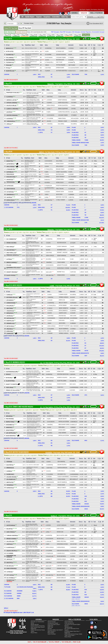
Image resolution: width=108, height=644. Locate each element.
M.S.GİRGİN (74, 562)
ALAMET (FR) (29, 562)
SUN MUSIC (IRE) (30, 250)
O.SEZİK (48, 243)
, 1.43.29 (76, 39)
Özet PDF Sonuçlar (65, 32)
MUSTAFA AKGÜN (62, 243)
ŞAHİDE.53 (32, 461)
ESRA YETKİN (60, 529)
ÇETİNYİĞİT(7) (11, 164)
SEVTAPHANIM (34, 199)
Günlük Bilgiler (30, 17)
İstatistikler (56, 17)
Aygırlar (67, 630)
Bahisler (50, 629)
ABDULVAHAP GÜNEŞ (64, 425)
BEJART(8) (10, 529)
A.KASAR (71, 60)
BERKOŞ (27, 60)
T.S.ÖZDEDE (74, 268)
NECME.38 (32, 305)
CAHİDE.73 (31, 179)
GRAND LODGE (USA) (35, 542)
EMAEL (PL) (30, 313)
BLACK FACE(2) (11, 275)
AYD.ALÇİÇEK (75, 118)
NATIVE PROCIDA (32, 263)
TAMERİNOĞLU (30, 312)
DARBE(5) (9, 471)
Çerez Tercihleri (52, 634)
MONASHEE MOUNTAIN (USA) (33, 390)
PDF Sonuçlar (55, 32)
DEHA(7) (8, 374)
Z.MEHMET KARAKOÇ (62, 566)
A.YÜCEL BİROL (61, 259)
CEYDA (31, 174)
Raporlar (39, 17)
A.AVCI (72, 541)
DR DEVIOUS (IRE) (36, 372)
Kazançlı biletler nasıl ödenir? (55, 630)
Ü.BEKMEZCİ (74, 422)
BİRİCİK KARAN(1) (12, 262)
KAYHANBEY (28, 66)
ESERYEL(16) (10, 321)
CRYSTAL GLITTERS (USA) (33, 385)
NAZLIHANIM (37, 102)
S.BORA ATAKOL (61, 547)
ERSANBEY (29, 309)
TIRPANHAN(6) (11, 182)
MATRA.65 (32, 331)
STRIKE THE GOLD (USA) (31, 553)
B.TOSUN (73, 572)
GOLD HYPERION (31, 425)
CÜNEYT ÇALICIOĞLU (62, 172)
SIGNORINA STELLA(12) (13, 268)
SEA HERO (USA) (35, 269)
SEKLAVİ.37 (27, 180)
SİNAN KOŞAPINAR (63, 109)
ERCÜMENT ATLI (62, 474)
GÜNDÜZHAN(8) (11, 303)
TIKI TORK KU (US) (31, 474)
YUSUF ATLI (60, 387)
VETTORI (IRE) (35, 94)
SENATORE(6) (10, 430)
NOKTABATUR (30, 480)
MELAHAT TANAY (61, 575)
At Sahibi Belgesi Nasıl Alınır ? (72, 631)
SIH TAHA (27, 51)
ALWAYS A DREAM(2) (13, 109)
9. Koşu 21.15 (77, 35)
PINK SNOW (35, 580)
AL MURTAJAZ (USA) (33, 539)
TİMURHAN (27, 176)
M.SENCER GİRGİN (62, 563)
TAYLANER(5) (10, 58)
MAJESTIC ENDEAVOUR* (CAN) (31, 260)
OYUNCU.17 (27, 170)
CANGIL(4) (10, 295)
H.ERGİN (73, 275)
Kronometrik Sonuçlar (98, 32)
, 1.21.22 (76, 84)
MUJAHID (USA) (30, 371)
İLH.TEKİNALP (72, 177)
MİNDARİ (33, 275)
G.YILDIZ (50, 300)
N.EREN (48, 559)
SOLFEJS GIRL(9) (11, 105)
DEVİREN (28, 333)
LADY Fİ (37, 252)
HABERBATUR (28, 70)
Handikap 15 (54, 516)
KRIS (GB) (35, 381)
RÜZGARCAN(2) (11, 177)
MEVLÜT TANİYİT (63, 303)
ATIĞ (26, 71)
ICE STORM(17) (11, 578)
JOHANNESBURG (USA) (31, 534)
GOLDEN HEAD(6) (12, 477)
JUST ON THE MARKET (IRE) (33, 115)
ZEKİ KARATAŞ (61, 462)
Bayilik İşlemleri (35, 624)
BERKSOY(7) (10, 48)
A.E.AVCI (72, 468)
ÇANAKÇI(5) (10, 333)
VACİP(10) (9, 197)
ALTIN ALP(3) (10, 51)
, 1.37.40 (76, 453)
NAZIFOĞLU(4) (10, 71)
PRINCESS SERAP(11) (13, 255)
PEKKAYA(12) (10, 174)
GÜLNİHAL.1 (32, 197)
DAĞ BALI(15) (10, 318)
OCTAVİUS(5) (10, 192)
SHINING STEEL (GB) (30, 565)
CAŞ (27, 311)
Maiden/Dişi (51, 84)
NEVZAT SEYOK (63, 419)
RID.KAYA (48, 578)
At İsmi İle (90, 17)
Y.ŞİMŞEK (71, 179)
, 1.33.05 (76, 363)
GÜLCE (32, 160)
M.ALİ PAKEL (59, 161)
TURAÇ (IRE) (29, 245)
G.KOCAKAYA (49, 57)
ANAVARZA (28, 65)
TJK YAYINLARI (66, 642)
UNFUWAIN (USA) (37, 419)
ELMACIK (28, 529)
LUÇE (40, 432)
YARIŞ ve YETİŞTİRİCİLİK (96, 13)
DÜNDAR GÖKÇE (61, 568)
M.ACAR (71, 192)
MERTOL (37, 51)
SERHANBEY (28, 63)
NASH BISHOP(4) (11, 436)
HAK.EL (72, 250)
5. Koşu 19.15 (42, 35)
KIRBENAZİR (35, 70)
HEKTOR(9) (10, 308)
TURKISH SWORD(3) (12, 535)
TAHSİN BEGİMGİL (61, 556)
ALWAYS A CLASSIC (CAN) (32, 96)
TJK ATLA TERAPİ (54, 642)
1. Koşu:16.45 (8, 39)
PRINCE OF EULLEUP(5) (13, 390)
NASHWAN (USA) (31, 427)
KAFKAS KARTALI (30, 111)
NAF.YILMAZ (72, 65)
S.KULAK (72, 372)
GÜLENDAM (37, 315)
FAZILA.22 (32, 185)
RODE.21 (31, 48)
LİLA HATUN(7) (11, 250)
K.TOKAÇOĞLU (49, 62)
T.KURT (70, 51)
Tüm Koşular (86, 35)
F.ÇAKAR (47, 71)
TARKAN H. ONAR (62, 121)
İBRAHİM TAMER (60, 169)
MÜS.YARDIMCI (74, 305)
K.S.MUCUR (72, 189)
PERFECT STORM (30, 577)
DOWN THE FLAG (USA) (32, 416)
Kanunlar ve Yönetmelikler (38, 622)
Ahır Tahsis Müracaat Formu (72, 629)
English (88, 10)
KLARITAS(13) (10, 547)
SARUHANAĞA (30, 294)
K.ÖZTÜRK (73, 551)
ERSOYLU (27, 189)
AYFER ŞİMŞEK (63, 305)
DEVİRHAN (27, 160)
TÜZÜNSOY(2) (10, 62)
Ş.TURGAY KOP (60, 51)
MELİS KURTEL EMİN (64, 331)
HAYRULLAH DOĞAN (64, 422)
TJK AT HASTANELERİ (40, 642)
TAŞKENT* (29, 327)
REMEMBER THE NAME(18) (11, 556)
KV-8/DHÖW (49, 453)
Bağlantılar (34, 629)
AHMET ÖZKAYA (61, 572)
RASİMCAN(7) (10, 474)
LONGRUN (28, 275)
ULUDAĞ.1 (29, 483)
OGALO (37, 265)
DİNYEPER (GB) (30, 102)
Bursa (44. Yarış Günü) (25, 28)
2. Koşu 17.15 (16, 35)
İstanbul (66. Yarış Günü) (11, 28)
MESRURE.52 (35, 54)
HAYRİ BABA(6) (11, 525)
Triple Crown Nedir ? (70, 635)
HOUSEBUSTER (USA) (32, 98)
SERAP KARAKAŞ (62, 100)
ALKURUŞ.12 (28, 183)
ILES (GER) (39, 435)
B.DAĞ (70, 172)
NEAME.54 (32, 60)
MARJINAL (28, 272)
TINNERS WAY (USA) (34, 256)
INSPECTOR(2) (10, 422)
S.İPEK (49, 109)
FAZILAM (35, 467)
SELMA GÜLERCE (62, 384)
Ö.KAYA (47, 174)
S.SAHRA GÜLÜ (61, 390)
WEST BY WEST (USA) (31, 255)
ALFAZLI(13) (10, 186)
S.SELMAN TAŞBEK (61, 58)
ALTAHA (28, 299)
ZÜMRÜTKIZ (29, 388)
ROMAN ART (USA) (31, 114)
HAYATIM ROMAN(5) (12, 115)
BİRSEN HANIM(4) (12, 539)
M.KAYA (49, 121)
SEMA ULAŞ (62, 300)
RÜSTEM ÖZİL (62, 316)
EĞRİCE (27, 174)
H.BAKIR (73, 100)
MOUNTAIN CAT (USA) (31, 92)
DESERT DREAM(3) (12, 272)
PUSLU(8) (9, 65)
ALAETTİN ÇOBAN (62, 381)
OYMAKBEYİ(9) (11, 169)
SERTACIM (34, 191)
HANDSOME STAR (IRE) (31, 271)
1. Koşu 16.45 (8, 35)
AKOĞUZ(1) (10, 316)
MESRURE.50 (34, 57)
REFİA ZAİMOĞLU (63, 311)
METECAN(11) (10, 326)
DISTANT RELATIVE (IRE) (32, 387)
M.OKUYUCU (72, 71)
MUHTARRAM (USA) (33, 532)
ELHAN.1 (28, 295)
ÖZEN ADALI (62, 427)
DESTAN (31, 465)
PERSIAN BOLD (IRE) (32, 428)
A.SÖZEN (49, 100)
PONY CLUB (77, 642)
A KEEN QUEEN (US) (34, 487)
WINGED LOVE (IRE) (33, 545)
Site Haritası (94, 10)
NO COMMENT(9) (11, 239)
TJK (22, 17)
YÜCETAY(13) (10, 311)
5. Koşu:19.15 (8, 285)
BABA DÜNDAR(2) (11, 568)
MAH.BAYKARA (74, 265)
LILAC (36, 249)
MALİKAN (34, 484)
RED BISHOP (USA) (30, 249)
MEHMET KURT (61, 239)
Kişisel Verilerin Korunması (38, 626)
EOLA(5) (9, 265)
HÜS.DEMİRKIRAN (74, 186)
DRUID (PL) (28, 57)
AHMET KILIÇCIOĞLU (64, 416)
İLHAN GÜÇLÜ (61, 471)
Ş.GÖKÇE (48, 568)
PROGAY (28, 581)
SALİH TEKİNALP (60, 177)
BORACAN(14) (11, 200)
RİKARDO (27, 171)
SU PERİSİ (34, 308)
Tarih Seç (19, 23)
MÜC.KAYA (73, 316)
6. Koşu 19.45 (51, 35)
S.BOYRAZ (48, 68)
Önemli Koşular (52, 622)
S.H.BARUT (73, 532)
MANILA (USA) (29, 531)
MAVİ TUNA (29, 308)
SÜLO (27, 62)
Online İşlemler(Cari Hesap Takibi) (73, 634)
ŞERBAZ (27, 67)
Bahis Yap (65, 17)
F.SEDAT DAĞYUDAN (64, 318)
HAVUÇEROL (29, 301)
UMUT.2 (26, 192)
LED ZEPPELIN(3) (11, 433)
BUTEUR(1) (9, 378)
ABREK (27, 569)
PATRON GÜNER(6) (12, 103)
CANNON (28, 568)
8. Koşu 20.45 (69, 35)
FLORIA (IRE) (29, 391)
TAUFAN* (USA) (33, 431)
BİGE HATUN (32, 166)
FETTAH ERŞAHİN (61, 65)
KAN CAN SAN (28, 54)
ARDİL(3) (9, 124)
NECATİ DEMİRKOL (61, 48)
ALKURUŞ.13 (28, 55)
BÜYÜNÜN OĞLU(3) (12, 297)
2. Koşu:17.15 (8, 84)
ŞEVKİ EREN (59, 194)
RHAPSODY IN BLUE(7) (13, 92)
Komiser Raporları (86, 32)
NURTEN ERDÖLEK (62, 468)
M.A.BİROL (74, 124)
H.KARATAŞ (48, 48)
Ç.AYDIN (71, 200)
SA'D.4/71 (27, 68)
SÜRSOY (32, 188)
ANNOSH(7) (9, 427)
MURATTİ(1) (10, 161)
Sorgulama (47, 17)
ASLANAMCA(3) (11, 479)
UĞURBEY (29, 321)
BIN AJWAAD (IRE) (31, 105)
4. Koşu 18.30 (33, 35)
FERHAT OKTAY (60, 192)
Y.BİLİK (47, 65)
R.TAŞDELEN (48, 186)
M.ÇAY (70, 55)
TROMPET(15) (10, 580)
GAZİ (29, 642)
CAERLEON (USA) (35, 551)
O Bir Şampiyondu (69, 623)
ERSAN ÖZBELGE (61, 578)
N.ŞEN (47, 51)
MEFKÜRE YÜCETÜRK (62, 197)
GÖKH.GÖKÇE (51, 105)
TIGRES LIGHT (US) (29, 169)
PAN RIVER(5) (10, 419)
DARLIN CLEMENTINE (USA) (32, 377)
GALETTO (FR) (29, 266)
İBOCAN (27, 48)
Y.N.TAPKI (74, 103)
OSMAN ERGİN (61, 275)
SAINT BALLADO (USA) (35, 122)
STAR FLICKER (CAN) (33, 535)
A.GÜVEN (72, 390)
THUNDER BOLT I (30, 238)
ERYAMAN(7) (10, 300)
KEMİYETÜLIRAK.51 (34, 302)
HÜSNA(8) (9, 462)
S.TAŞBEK (71, 57)
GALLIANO (37, 559)
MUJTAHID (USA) (31, 112)
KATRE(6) (9, 259)
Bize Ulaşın (101, 10)
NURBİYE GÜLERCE (62, 378)
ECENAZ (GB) (33, 123)
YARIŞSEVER (84, 13)
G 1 (41, 407)
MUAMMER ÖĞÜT (62, 250)
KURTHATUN (37, 294)
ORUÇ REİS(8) (11, 167)
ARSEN (28, 123)
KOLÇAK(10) (10, 305)
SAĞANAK (29, 318)
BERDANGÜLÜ (37, 312)
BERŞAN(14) (10, 313)
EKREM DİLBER (60, 68)
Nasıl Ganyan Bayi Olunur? (38, 627)
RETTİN (27, 525)
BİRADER (27, 163)
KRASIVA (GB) (29, 547)
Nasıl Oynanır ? (52, 631)
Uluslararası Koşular (53, 623)
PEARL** (36, 538)
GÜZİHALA (28, 269)
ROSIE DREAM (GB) (31, 109)
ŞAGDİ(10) (9, 112)
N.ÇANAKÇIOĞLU (49, 188)
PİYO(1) (8, 68)
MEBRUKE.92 (33, 320)
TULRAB (27, 186)
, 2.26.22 (76, 407)
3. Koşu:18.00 (8, 152)
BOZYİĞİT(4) (10, 465)
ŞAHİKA (33, 318)
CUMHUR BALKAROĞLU (64, 112)
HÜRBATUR (29, 482)
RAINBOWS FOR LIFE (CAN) (32, 573)
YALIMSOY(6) (10, 55)
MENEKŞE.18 (33, 67)
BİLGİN (28, 305)
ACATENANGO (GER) (32, 436)
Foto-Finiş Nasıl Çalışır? (54, 624)
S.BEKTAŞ (71, 197)
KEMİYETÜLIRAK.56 (31, 471)
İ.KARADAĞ (73, 547)
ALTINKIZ (32, 51)
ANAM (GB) (38, 427)
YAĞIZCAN (28, 259)
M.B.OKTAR (73, 544)
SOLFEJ (37, 105)
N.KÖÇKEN (74, 121)
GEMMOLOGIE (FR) (31, 384)
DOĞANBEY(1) (10, 425)
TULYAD (38, 333)
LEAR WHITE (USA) (31, 430)
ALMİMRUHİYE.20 (32, 62)
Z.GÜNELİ (71, 48)
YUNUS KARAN (61, 262)
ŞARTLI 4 (42, 152)
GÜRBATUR (27, 200)
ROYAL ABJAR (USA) (31, 99)
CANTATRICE (29, 566)
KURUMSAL (75, 13)
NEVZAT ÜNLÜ (60, 539)
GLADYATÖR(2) (10, 381)
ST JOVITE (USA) (34, 119)
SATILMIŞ (38, 415)
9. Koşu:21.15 (8, 515)
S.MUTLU (73, 539)
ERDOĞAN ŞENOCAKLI (63, 374)
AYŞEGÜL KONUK (61, 559)
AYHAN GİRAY (62, 430)
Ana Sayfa (83, 10)
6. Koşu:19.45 (9, 362)
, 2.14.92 (76, 152)
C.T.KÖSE (72, 471)
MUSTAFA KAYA (60, 60)
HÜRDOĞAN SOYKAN (62, 544)
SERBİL (31, 297)
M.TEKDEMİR (74, 566)
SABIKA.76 (32, 163)
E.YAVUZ (47, 177)
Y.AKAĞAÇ (50, 124)
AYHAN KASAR (61, 485)
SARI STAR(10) (11, 532)
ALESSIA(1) (10, 118)
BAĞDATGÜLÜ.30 (35, 65)
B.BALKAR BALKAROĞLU (63, 551)
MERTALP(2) (10, 482)
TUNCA (26, 172)
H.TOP (72, 331)
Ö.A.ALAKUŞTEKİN (74, 68)
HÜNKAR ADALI (60, 179)
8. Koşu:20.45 (9, 452)
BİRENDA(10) (10, 468)
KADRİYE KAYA (63, 313)
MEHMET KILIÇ (61, 272)
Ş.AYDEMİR (74, 430)
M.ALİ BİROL (61, 124)
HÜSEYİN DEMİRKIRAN (62, 186)
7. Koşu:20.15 (8, 407)
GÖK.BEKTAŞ (48, 200)
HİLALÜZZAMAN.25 (29, 161)
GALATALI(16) (10, 541)
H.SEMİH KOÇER (63, 294)
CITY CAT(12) (10, 575)
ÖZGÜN (26, 179)
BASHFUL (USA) (30, 97)
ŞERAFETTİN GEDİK (62, 265)
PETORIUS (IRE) (37, 391)
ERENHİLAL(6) (11, 323)
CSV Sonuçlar (76, 32)
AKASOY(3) (10, 180)
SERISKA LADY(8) (12, 100)
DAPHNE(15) (10, 172)
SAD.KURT (49, 272)
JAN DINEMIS (38, 111)
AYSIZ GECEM (34, 568)
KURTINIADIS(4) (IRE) (12, 372)
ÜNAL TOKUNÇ (60, 189)
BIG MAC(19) (10, 566)
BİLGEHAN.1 (34, 170)
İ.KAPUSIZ (73, 272)
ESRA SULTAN (33, 171)
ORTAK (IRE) (29, 544)
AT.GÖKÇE (71, 164)
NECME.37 (31, 311)
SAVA (35, 48)
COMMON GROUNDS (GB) (32, 124)
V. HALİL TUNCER (60, 200)
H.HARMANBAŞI (75, 239)
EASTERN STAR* (36, 388)
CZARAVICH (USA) (35, 557)
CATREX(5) (10, 572)
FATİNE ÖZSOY (60, 164)
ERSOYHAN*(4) (11, 189)
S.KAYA (47, 60)
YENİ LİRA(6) (10, 387)
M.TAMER (71, 169)
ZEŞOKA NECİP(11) (12, 551)
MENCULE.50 (29, 475)
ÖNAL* (37, 331)
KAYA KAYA (62, 320)
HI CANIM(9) (10, 553)
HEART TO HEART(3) (12, 384)
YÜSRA (32, 176)
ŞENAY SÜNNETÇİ (63, 308)
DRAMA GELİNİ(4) (11, 243)
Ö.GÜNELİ (74, 97)
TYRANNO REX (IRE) (30, 572)
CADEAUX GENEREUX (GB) (34, 109)
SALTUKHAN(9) (10, 60)
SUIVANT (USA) (34, 529)
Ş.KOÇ (72, 321)
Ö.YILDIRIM (48, 55)
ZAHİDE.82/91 (34, 325)
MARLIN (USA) (29, 377)
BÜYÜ (28, 297)
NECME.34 (33, 299)
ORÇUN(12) (10, 329)
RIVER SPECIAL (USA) (31, 242)
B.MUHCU (47, 180)
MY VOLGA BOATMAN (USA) (34, 105)
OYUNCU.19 (35, 482)
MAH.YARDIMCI (74, 326)
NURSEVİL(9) (10, 488)
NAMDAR (38, 318)
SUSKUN (33, 477)
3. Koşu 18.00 (25, 35)
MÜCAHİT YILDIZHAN (64, 326)
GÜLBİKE (33, 479)
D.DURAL (73, 578)
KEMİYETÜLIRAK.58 (33, 182)
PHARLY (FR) (39, 425)
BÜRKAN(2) (10, 331)
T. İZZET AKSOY (62, 97)
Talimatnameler (69, 627)
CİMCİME (28, 243)
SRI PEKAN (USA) (31, 415)
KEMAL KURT (60, 372)
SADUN (35, 174)
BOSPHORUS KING (30, 541)
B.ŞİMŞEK (73, 308)
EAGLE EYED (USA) (31, 118)
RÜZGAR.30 (29, 306)
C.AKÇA (73, 105)
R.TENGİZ (73, 581)
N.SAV (72, 259)
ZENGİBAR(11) (11, 194)
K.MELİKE (73, 253)
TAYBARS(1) (10, 485)
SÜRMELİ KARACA (63, 297)
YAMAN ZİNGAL (62, 118)
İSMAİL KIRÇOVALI (61, 541)
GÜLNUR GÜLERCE (61, 55)
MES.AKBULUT (74, 262)
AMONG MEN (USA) (30, 253)
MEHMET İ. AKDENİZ (62, 252)
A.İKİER (73, 93)
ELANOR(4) (10, 97)
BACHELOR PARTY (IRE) (33, 433)
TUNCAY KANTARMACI (63, 477)
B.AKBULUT (74, 425)
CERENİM (32, 323)
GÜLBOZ (33, 333)
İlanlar (32, 623)
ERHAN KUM (60, 532)
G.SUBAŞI (73, 433)
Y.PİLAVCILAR (49, 556)
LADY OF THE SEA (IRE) (32, 238)
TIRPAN (26, 182)
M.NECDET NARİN (61, 581)
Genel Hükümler (69, 622)
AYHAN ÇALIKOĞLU (63, 105)
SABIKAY (31, 194)
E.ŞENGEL (73, 311)
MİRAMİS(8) (9, 416)
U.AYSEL (74, 109)
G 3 (41, 363)
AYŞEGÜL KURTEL (63, 93)
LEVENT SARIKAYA (62, 246)
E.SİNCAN (48, 541)
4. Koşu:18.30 (8, 229)
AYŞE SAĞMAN (62, 433)
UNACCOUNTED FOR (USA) (32, 268)
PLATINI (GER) (34, 422)
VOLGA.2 (37, 60)
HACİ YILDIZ (59, 62)
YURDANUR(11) (11, 121)
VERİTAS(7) (10, 544)
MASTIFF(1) (10, 563)
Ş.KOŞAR (73, 243)
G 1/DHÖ (52, 286)
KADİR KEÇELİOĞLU (63, 103)
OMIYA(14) (9, 559)
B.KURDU (47, 182)
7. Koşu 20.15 (60, 35)
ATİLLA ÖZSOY (60, 166)
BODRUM (27, 164)
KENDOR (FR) (35, 575)
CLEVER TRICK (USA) (35, 100)
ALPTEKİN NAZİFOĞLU (62, 71)
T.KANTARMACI (74, 477)
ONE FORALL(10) (11, 253)
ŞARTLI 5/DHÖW (44, 39)
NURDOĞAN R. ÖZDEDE (63, 268)
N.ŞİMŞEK (71, 194)
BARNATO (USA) (30, 103)
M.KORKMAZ (74, 318)
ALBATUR (27, 185)
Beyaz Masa (34, 633)
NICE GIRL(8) (10, 247)
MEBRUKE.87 (33, 328)
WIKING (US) (29, 488)
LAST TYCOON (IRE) (34, 375)
